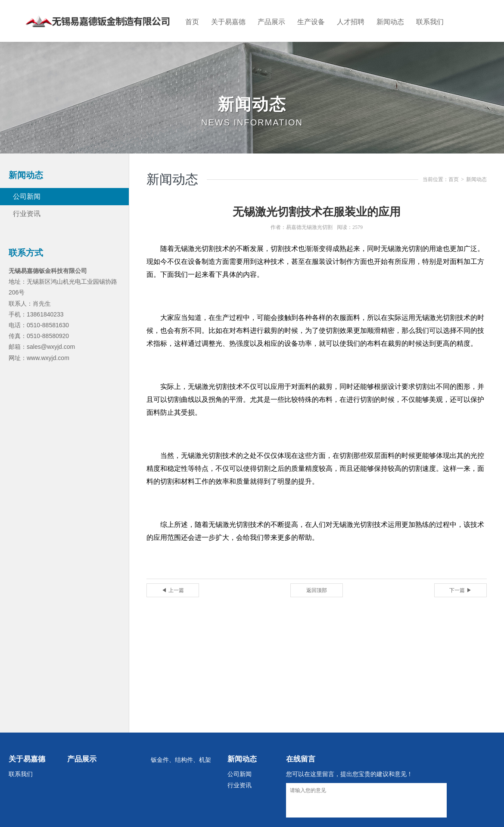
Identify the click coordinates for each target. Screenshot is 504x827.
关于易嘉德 (228, 22)
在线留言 (301, 759)
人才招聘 (351, 22)
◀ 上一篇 (173, 590)
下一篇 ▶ (460, 590)
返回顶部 (317, 590)
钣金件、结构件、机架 (181, 760)
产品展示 (271, 22)
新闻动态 (390, 22)
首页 (192, 22)
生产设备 (311, 22)
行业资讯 (27, 214)
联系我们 (430, 22)
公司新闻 (27, 196)
